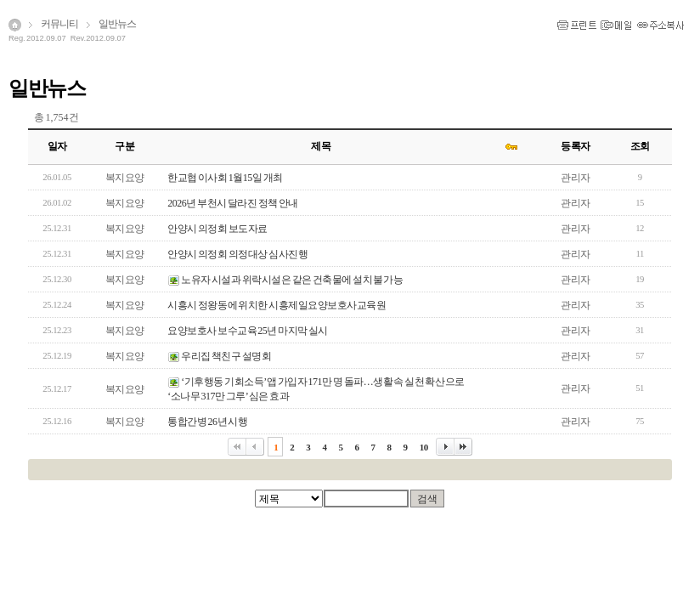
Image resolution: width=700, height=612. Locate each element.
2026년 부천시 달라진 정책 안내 (233, 203)
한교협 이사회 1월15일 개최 (225, 178)
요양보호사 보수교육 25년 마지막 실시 (248, 331)
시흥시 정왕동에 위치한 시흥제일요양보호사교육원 (277, 305)
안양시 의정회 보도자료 (217, 229)
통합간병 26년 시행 (207, 422)
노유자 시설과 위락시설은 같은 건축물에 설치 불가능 (292, 280)
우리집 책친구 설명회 (226, 356)
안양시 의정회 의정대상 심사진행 (237, 254)
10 (424, 447)
